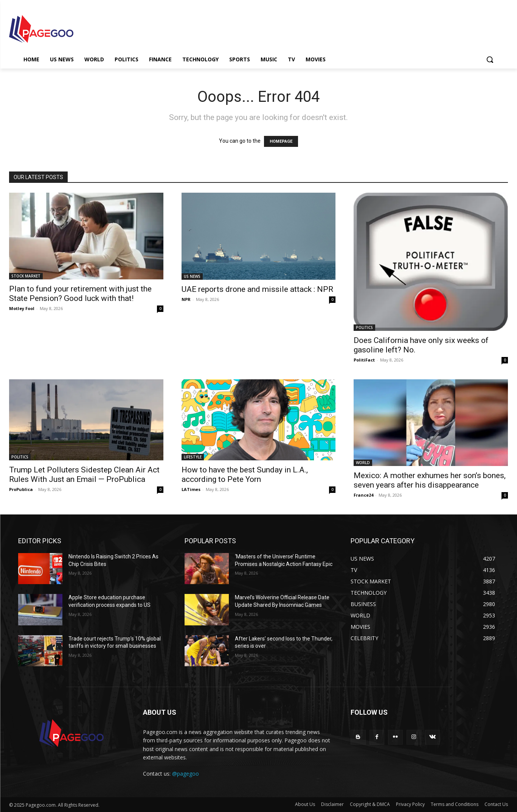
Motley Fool (22, 308)
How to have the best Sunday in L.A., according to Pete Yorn (245, 475)
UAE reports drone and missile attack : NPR (257, 289)
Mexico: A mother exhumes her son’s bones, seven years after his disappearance (430, 480)
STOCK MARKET (26, 276)
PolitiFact (364, 360)
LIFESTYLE (193, 457)
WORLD (363, 463)
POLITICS (364, 327)
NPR (186, 299)
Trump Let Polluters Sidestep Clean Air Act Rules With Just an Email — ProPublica (84, 475)
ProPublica (21, 489)
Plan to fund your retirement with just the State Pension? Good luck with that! (80, 294)
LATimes (191, 489)
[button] (490, 59)
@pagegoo (186, 774)
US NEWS (192, 276)
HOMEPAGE (281, 141)
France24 (363, 495)
